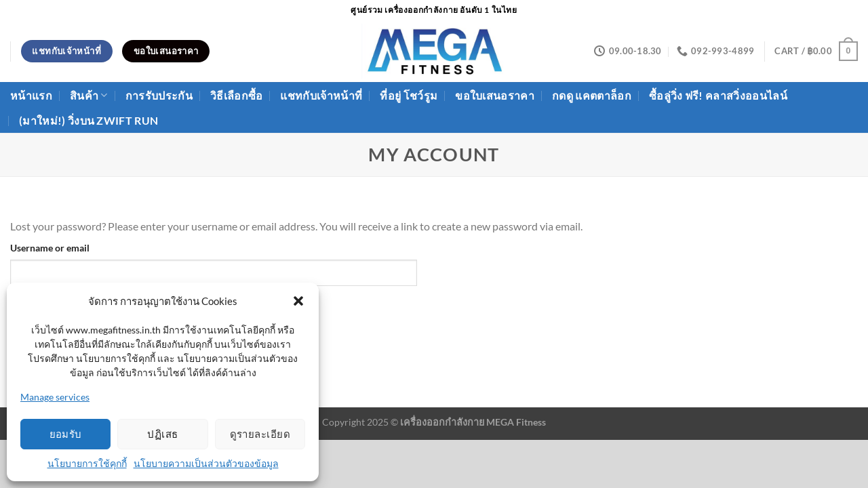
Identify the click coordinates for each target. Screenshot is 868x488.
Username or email (50, 248)
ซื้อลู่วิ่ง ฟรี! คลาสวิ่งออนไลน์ (718, 95)
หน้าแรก (31, 95)
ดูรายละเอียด (260, 434)
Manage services (55, 397)
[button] (298, 301)
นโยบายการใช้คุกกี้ (87, 463)
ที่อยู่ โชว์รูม (409, 95)
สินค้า (89, 96)
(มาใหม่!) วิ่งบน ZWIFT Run (88, 120)
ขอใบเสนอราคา (495, 95)
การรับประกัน (159, 95)
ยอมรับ (66, 434)
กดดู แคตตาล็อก (592, 95)
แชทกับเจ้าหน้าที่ (321, 95)
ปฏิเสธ (162, 434)
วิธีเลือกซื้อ (237, 95)
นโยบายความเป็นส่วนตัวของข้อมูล (206, 463)
